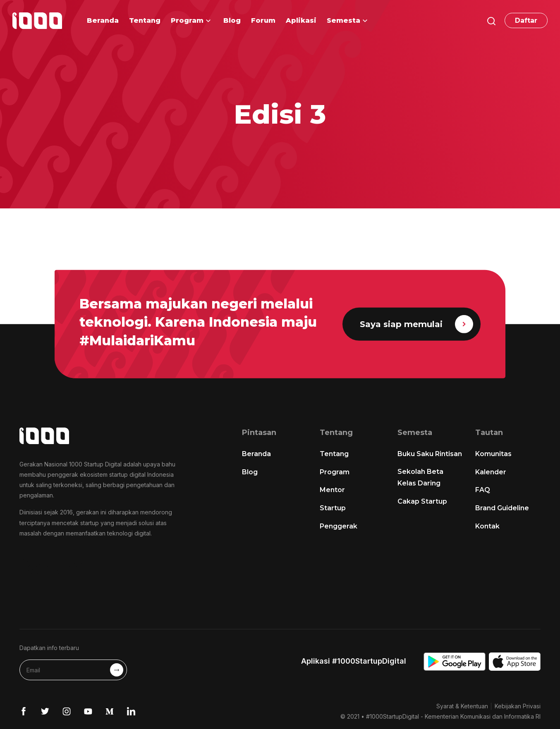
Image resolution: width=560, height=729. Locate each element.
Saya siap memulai (416, 324)
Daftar (526, 20)
